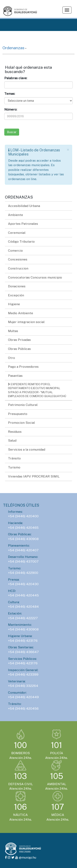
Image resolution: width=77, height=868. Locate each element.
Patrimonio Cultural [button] (23, 405)
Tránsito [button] (14, 458)
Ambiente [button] (16, 215)
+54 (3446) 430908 (23, 539)
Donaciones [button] (17, 286)
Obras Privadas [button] (19, 340)
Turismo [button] (14, 467)
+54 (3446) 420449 (23, 697)
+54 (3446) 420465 (23, 528)
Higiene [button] (14, 304)
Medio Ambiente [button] (21, 313)
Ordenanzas (14, 48)
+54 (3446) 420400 (23, 516)
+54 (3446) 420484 (23, 607)
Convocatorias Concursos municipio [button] (35, 277)
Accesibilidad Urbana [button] (24, 206)
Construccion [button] (18, 268)
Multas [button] (13, 331)
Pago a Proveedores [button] (23, 367)
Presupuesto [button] (18, 414)
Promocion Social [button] (21, 423)
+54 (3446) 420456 (23, 709)
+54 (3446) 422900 (23, 573)
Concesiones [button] (18, 259)
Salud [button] (12, 440)
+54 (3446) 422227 (23, 618)
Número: (11, 109)
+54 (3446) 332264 (23, 686)
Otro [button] (11, 358)
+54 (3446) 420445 (23, 595)
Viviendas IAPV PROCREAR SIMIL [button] (34, 476)
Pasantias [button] (15, 376)
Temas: (10, 94)
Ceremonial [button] (17, 233)
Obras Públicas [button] (19, 349)
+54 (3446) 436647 (23, 652)
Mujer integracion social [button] (26, 322)
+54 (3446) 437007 (23, 561)
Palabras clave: (16, 78)
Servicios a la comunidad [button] (27, 449)
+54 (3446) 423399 (23, 674)
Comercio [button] (15, 251)
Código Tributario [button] (21, 242)
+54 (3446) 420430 (23, 584)
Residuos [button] (15, 432)
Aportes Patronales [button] (23, 224)
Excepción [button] (16, 295)
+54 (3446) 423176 (23, 641)
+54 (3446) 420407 (23, 550)
